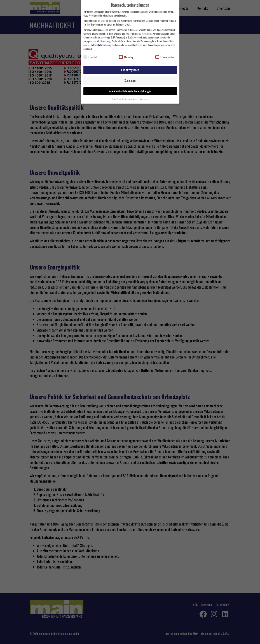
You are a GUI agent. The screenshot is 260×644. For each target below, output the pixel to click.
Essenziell (90, 57)
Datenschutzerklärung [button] (131, 99)
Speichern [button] (130, 80)
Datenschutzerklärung (101, 45)
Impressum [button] (144, 99)
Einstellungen (154, 45)
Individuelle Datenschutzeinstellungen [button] (130, 91)
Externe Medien (165, 57)
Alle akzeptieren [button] (130, 70)
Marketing (126, 57)
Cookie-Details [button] (117, 99)
